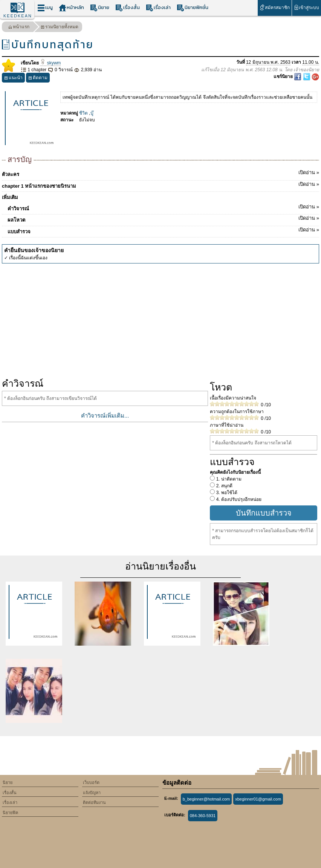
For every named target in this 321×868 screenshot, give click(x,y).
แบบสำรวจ (163, 230)
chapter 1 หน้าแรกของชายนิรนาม (160, 185)
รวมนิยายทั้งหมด (60, 28)
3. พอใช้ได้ (226, 493)
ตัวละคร (160, 173)
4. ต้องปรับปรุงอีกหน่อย (238, 499)
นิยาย (100, 8)
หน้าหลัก (71, 8)
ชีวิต (83, 113)
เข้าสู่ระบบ (306, 7)
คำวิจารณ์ (163, 207)
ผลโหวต (163, 219)
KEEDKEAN (18, 16)
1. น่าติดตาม (228, 479)
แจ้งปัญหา (92, 793)
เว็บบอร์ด (91, 782)
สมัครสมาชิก (274, 7)
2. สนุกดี (224, 486)
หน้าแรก (19, 28)
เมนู (45, 8)
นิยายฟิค (10, 813)
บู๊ (92, 113)
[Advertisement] (160, 320)
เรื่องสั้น (128, 8)
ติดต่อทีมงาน (94, 802)
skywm (50, 63)
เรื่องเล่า (158, 8)
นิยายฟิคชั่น (193, 8)
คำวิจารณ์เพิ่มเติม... (105, 416)
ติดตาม (38, 79)
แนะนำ (13, 79)
